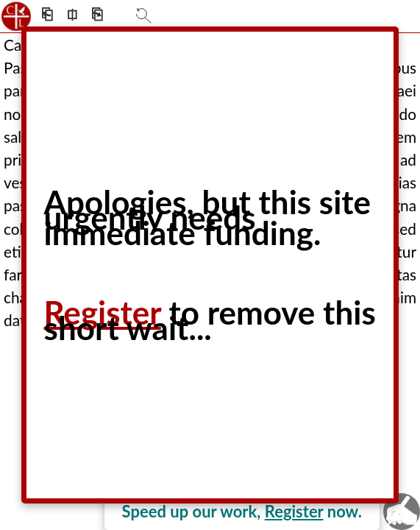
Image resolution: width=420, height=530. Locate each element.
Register (294, 511)
